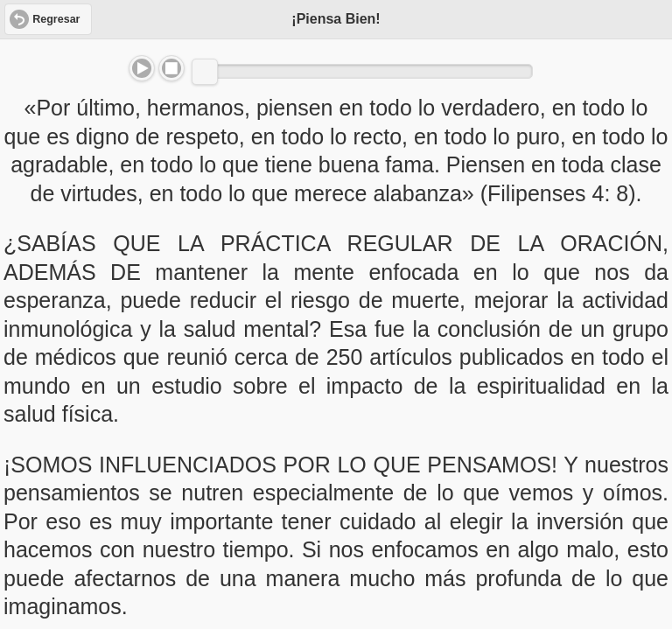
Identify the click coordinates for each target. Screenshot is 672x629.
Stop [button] (171, 68)
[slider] (205, 72)
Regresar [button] (56, 19)
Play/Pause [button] (142, 68)
